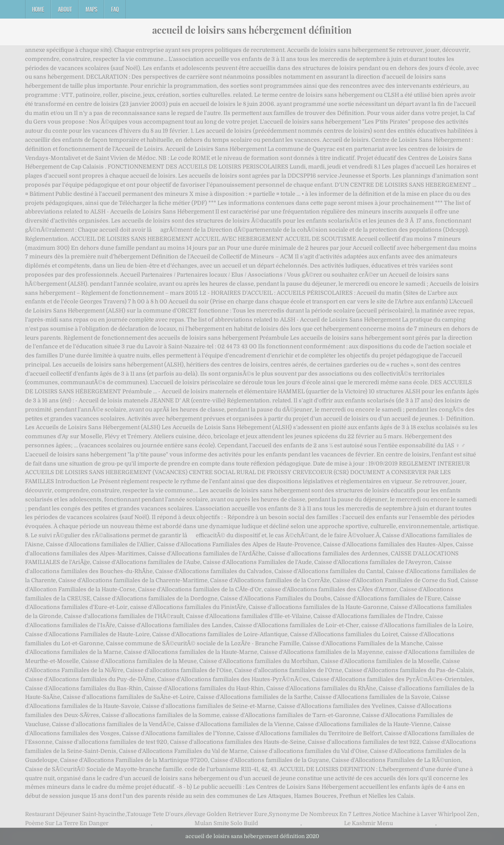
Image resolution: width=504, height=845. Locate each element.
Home (38, 9)
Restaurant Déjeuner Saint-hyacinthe (75, 814)
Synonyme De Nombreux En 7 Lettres (320, 814)
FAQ (115, 9)
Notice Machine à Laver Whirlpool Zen (425, 814)
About (65, 9)
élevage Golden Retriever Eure (226, 814)
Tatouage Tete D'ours (155, 814)
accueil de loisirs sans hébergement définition (252, 30)
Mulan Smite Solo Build (226, 823)
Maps (91, 9)
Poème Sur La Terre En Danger (67, 823)
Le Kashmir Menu (368, 823)
